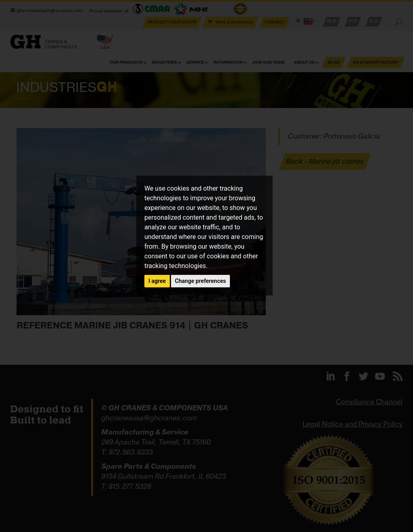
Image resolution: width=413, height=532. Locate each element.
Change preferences (201, 281)
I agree (157, 281)
